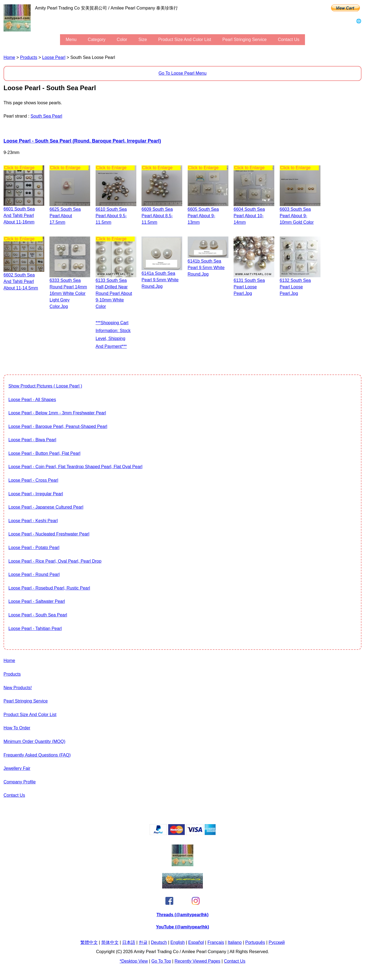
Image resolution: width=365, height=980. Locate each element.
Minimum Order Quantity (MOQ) (34, 741)
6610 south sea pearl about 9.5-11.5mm (111, 216)
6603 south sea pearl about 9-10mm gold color (297, 216)
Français (216, 942)
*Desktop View (134, 961)
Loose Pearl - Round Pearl (34, 574)
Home (9, 57)
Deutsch (159, 942)
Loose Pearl (54, 57)
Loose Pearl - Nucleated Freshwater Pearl (49, 534)
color (122, 40)
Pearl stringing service (245, 40)
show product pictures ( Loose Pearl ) (45, 386)
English (178, 942)
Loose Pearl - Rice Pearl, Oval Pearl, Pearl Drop (55, 561)
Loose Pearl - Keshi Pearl (33, 521)
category (97, 40)
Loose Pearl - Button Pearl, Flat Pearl (44, 453)
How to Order (17, 728)
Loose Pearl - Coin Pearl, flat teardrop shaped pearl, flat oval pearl (75, 467)
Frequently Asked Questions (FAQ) (37, 755)
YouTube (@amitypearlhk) (182, 927)
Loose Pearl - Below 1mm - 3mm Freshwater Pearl (57, 413)
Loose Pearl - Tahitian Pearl (35, 628)
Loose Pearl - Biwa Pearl (32, 440)
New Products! (18, 688)
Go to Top (161, 961)
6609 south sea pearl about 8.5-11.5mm (157, 216)
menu (71, 40)
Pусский (277, 942)
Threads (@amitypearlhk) (182, 915)
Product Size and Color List (185, 40)
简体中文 (110, 942)
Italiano (235, 942)
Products (29, 57)
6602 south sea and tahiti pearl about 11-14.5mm (21, 281)
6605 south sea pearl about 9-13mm (203, 216)
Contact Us (289, 40)
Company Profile (20, 782)
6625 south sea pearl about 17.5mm (65, 216)
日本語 (129, 942)
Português (255, 942)
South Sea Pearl (47, 116)
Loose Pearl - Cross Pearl (33, 480)
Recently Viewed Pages (198, 961)
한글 (143, 942)
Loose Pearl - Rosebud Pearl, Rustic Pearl (49, 588)
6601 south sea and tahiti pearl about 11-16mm (19, 215)
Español (196, 942)
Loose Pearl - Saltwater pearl (37, 601)
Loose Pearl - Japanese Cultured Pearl (46, 507)
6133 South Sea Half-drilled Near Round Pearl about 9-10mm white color (114, 293)
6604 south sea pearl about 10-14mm (249, 216)
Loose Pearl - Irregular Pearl (36, 494)
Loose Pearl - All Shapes (32, 400)
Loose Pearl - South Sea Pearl (38, 615)
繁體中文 (89, 942)
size (143, 40)
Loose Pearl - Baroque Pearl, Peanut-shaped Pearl (58, 426)
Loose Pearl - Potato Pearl (34, 548)
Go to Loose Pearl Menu (183, 73)
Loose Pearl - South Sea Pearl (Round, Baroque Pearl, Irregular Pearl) (82, 141)
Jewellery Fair (17, 768)
